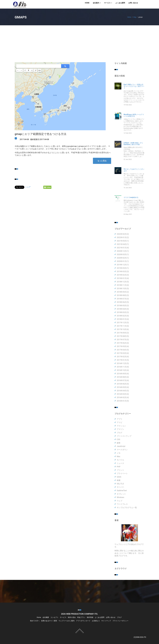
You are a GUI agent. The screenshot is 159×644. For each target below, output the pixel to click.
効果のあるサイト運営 (49, 621)
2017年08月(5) (123, 336)
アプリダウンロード (83, 621)
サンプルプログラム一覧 (127, 508)
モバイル (120, 460)
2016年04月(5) (123, 391)
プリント (120, 470)
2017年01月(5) (123, 360)
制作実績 (90, 617)
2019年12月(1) (123, 265)
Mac (119, 456)
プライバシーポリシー (120, 621)
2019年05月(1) (123, 268)
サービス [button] (108, 3)
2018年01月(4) (123, 319)
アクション (121, 426)
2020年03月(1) (123, 254)
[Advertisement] (79, 42)
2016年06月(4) (123, 384)
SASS (119, 477)
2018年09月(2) (123, 292)
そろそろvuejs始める (131, 197)
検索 (119, 480)
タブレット (121, 494)
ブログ (120, 433)
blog (135, 17)
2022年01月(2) (123, 237)
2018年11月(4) (123, 285)
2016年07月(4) (123, 380)
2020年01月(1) (123, 261)
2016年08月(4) (123, 377)
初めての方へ (35, 621)
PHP (119, 467)
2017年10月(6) (123, 329)
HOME (87, 3)
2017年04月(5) (123, 350)
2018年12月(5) (123, 282)
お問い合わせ (133, 3)
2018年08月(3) (123, 295)
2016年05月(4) (123, 387)
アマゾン (120, 429)
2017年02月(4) (123, 357)
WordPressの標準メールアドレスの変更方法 (134, 115)
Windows (121, 497)
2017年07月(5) (123, 340)
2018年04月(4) (123, 309)
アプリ (120, 419)
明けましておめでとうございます (134, 170)
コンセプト (54, 617)
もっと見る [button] (102, 161)
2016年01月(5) (123, 401)
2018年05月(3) (123, 306)
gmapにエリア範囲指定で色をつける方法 (40, 134)
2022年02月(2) (123, 234)
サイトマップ (106, 621)
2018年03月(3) (123, 312)
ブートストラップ (124, 436)
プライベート (122, 473)
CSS (118, 439)
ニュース (120, 463)
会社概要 (46, 617)
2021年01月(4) (123, 248)
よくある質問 (120, 3)
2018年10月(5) (123, 289)
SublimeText (122, 491)
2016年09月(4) (123, 374)
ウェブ (120, 501)
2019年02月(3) (123, 275)
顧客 (119, 443)
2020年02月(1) (123, 258)
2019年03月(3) (123, 272)
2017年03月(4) (123, 353)
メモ (119, 453)
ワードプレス (122, 504)
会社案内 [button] (97, 3)
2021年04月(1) (123, 244)
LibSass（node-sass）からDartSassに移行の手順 (133, 144)
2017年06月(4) (123, 343)
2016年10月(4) (123, 370)
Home (129, 17)
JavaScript (121, 446)
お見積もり (96, 621)
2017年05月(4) (123, 346)
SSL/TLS (120, 484)
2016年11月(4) (123, 367)
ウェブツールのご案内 (67, 621)
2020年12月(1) (123, 251)
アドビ (120, 422)
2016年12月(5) (123, 363)
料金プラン (81, 617)
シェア (28, 187)
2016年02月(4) (123, 397)
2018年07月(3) (123, 299)
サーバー (120, 487)
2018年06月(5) (123, 302)
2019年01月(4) (123, 278)
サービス (63, 617)
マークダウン (122, 450)
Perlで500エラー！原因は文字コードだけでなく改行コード (134, 86)
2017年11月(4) (123, 326)
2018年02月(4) (123, 316)
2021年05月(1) (123, 241)
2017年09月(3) (123, 333)
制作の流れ (72, 617)
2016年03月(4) (123, 394)
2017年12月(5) (123, 323)
